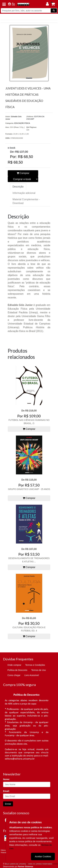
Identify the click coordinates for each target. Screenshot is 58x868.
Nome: (6, 779)
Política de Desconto (17, 670)
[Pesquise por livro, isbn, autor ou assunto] (26, 10)
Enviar (8, 804)
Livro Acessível (32, 675)
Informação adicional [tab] (24, 193)
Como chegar (14, 675)
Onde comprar (14, 665)
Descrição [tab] (18, 187)
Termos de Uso (39, 670)
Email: (6, 791)
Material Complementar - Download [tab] (26, 201)
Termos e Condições (35, 665)
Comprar (23, 173)
